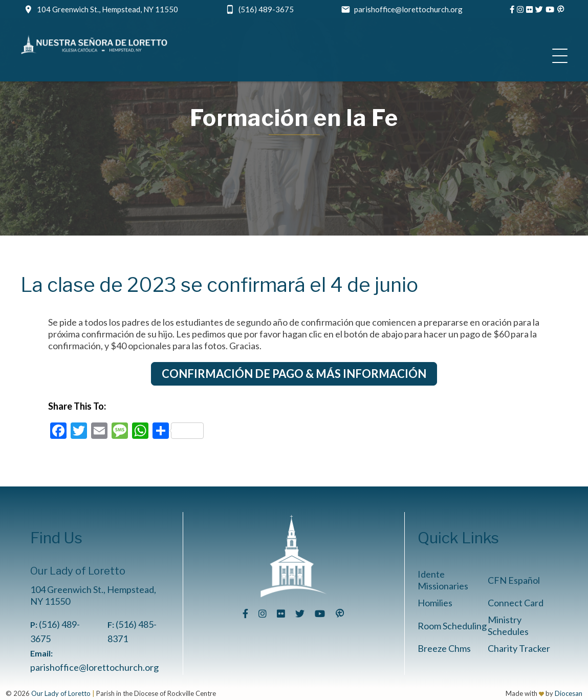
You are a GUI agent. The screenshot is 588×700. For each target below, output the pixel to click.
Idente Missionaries (443, 580)
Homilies (435, 603)
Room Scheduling (452, 626)
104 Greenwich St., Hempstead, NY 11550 (107, 9)
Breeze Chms (444, 648)
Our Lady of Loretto (61, 693)
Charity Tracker (519, 648)
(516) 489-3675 (266, 9)
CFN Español (514, 580)
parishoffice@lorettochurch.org (408, 9)
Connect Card (516, 603)
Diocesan (569, 693)
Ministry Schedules (508, 625)
